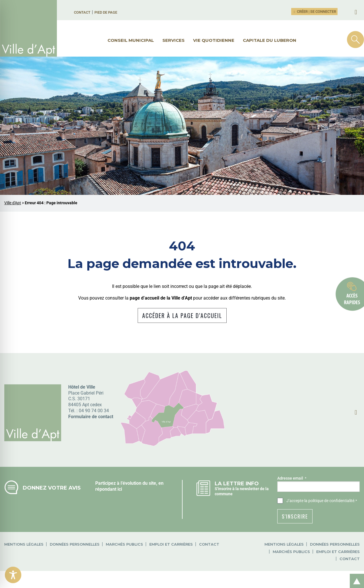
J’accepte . (322, 501)
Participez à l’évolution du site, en (129, 483)
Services (173, 40)
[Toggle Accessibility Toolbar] (13, 575)
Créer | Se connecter (315, 12)
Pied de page (106, 12)
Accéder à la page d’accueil (182, 315)
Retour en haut (355, 575)
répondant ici (109, 489)
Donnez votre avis (52, 488)
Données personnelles (75, 544)
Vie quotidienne (214, 40)
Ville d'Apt (13, 203)
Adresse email (292, 478)
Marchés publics (124, 544)
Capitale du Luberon (270, 40)
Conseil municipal (131, 40)
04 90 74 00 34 (94, 411)
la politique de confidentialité (329, 501)
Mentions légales (24, 544)
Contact (82, 12)
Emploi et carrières (171, 544)
